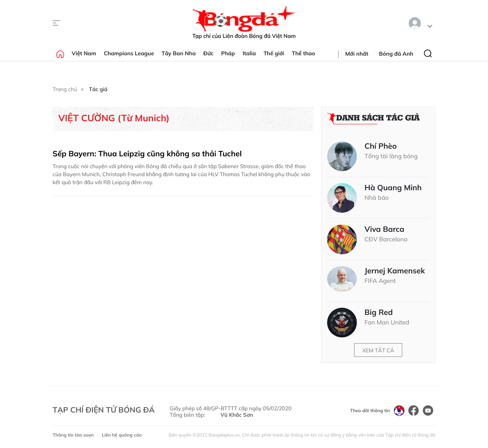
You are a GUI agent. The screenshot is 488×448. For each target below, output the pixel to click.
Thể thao (304, 53)
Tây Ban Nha (179, 53)
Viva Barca (384, 229)
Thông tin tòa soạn (73, 435)
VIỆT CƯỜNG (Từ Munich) (114, 118)
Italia (249, 53)
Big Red (379, 312)
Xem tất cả (378, 350)
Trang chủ (65, 89)
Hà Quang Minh (393, 188)
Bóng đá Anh (396, 54)
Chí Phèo (381, 146)
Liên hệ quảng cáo (122, 435)
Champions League (129, 53)
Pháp (228, 53)
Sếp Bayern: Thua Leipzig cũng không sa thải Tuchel (147, 153)
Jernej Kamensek (395, 271)
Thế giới (274, 53)
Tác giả (98, 89)
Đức (208, 53)
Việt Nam (84, 53)
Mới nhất (357, 54)
